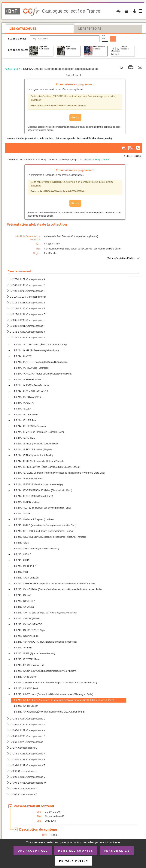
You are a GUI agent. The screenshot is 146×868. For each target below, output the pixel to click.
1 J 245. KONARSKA (24, 601)
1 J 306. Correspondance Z (23, 794)
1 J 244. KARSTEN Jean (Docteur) (31, 385)
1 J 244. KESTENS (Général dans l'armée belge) (38, 484)
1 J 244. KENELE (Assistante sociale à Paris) (36, 444)
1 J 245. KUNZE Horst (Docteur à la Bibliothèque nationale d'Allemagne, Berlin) (54, 694)
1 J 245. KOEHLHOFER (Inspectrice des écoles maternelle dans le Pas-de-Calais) (55, 584)
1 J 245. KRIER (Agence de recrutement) (34, 653)
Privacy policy (74, 861)
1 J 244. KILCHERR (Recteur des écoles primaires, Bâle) (42, 508)
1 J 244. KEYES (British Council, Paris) (33, 496)
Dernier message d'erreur (97, 160)
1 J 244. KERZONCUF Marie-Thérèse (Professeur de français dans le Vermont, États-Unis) (59, 473)
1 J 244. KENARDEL (24, 438)
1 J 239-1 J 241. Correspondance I (27, 326)
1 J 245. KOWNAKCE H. (26, 636)
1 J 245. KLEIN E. (23, 554)
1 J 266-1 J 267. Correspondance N (27, 730)
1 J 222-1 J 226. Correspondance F (27, 309)
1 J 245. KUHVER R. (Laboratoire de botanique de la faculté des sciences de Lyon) (55, 683)
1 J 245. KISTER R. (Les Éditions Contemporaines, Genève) (44, 531)
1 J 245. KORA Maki (24, 607)
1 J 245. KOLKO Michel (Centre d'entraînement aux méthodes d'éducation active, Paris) (58, 589)
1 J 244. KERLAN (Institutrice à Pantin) (33, 455)
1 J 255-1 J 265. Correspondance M (27, 725)
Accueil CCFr (12, 69)
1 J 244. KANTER (23, 356)
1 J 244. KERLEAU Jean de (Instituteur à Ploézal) (39, 461)
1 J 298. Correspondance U (23, 771)
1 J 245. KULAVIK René (26, 688)
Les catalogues (23, 28)
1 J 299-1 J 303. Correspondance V (27, 777)
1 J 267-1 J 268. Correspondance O (27, 736)
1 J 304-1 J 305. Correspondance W (28, 783)
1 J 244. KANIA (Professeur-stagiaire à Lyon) (36, 350)
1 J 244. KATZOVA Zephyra (28, 397)
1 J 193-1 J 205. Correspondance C (27, 291)
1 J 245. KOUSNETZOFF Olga (29, 630)
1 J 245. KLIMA (22, 560)
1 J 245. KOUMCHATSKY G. (28, 624)
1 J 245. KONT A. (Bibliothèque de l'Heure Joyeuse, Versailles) (45, 613)
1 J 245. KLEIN (21, 543)
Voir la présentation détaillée (121, 258)
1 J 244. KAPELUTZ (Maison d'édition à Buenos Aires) (41, 362)
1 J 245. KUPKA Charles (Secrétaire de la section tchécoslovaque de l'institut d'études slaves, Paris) (64, 700)
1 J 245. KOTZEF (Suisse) (27, 619)
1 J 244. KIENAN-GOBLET (27, 502)
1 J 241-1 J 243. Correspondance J (27, 332)
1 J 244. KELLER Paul (25, 420)
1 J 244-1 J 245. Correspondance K (27, 338)
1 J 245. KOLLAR (23, 595)
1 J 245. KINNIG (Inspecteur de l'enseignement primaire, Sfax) (45, 525)
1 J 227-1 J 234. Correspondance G (27, 314)
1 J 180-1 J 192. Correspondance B (27, 285)
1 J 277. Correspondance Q (23, 748)
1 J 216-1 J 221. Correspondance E (27, 303)
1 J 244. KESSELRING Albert (29, 479)
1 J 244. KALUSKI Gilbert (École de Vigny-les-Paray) (40, 345)
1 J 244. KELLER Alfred (26, 415)
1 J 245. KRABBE (23, 648)
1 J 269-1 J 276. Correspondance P (27, 742)
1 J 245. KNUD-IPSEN (25, 566)
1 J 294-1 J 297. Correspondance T (27, 765)
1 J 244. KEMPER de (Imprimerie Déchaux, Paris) (39, 432)
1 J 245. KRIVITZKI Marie (27, 659)
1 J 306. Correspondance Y (23, 789)
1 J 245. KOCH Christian (26, 578)
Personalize (117, 851)
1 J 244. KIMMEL (23, 514)
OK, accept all (33, 851)
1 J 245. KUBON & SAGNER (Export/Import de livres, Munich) (45, 671)
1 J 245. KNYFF (22, 572)
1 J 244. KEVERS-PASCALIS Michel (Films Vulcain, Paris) (43, 490)
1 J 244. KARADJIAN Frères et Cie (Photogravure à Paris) (43, 374)
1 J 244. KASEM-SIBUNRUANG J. (31, 391)
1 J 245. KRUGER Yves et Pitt (29, 665)
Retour (75, 118)
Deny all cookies (76, 851)
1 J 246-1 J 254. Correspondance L (27, 719)
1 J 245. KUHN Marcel (25, 677)
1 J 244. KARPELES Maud (27, 380)
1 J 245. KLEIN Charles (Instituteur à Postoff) (36, 549)
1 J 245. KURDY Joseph (26, 706)
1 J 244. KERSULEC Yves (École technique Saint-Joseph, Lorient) (47, 467)
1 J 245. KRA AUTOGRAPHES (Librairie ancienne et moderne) (45, 642)
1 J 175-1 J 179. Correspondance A (27, 279)
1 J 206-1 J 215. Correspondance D (28, 297)
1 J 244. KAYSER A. (24, 403)
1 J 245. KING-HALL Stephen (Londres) (34, 519)
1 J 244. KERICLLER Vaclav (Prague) (33, 450)
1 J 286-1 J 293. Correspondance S (27, 760)
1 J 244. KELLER (23, 409)
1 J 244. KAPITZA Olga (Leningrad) (32, 368)
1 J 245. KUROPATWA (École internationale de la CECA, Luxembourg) (49, 712)
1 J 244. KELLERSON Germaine (30, 426)
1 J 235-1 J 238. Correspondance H (27, 320)
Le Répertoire (90, 29)
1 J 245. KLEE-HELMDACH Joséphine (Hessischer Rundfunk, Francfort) (50, 537)
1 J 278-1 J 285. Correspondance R (27, 754)
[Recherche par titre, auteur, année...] (65, 39)
